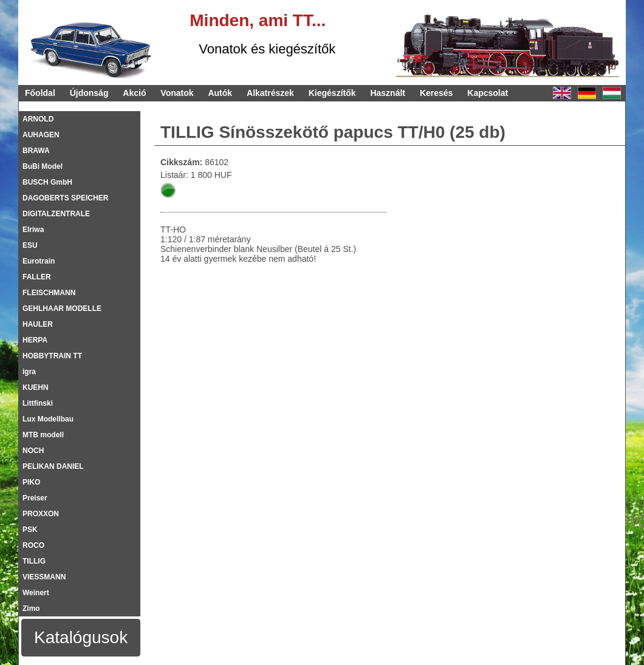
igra (29, 372)
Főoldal (40, 93)
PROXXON (41, 514)
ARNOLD (38, 119)
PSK (30, 530)
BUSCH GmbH (47, 182)
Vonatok (177, 93)
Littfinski (38, 403)
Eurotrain (39, 261)
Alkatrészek (270, 93)
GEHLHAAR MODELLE (62, 309)
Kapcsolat (488, 93)
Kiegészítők (332, 93)
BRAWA (36, 151)
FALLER (37, 277)
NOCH (33, 451)
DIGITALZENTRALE (56, 214)
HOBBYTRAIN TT (52, 356)
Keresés (437, 93)
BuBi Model (43, 166)
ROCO (33, 545)
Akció (134, 93)
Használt (388, 93)
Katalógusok (81, 637)
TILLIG (34, 561)
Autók (220, 93)
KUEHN (36, 387)
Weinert (36, 593)
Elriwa (33, 230)
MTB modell (43, 435)
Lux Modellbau (48, 419)
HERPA (35, 340)
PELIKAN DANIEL (53, 466)
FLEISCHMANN (49, 293)
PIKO (31, 482)
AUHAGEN (41, 135)
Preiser (35, 498)
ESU (30, 245)
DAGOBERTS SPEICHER (65, 198)
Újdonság (89, 93)
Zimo (31, 609)
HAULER (38, 324)
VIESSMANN (44, 577)
